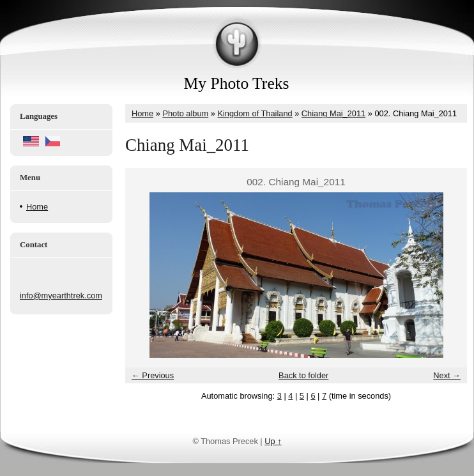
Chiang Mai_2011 (333, 113)
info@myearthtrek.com (61, 296)
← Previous (153, 375)
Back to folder (303, 375)
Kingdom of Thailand (255, 113)
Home (37, 207)
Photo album (185, 113)
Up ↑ (273, 441)
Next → (447, 375)
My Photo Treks (237, 83)
